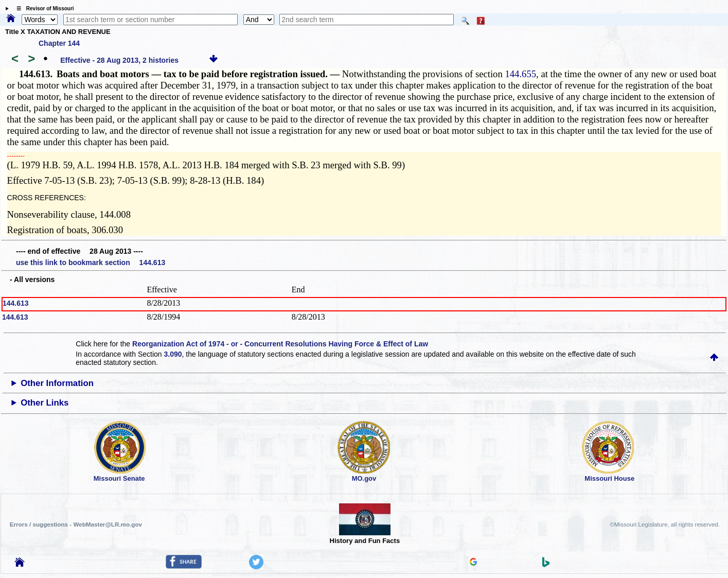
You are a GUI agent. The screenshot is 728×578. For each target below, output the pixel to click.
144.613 (16, 303)
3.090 (173, 354)
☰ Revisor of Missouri (43, 8)
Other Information (57, 383)
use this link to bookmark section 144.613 (91, 262)
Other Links (45, 403)
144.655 (520, 74)
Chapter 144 (59, 43)
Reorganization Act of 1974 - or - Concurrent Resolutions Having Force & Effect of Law (280, 344)
